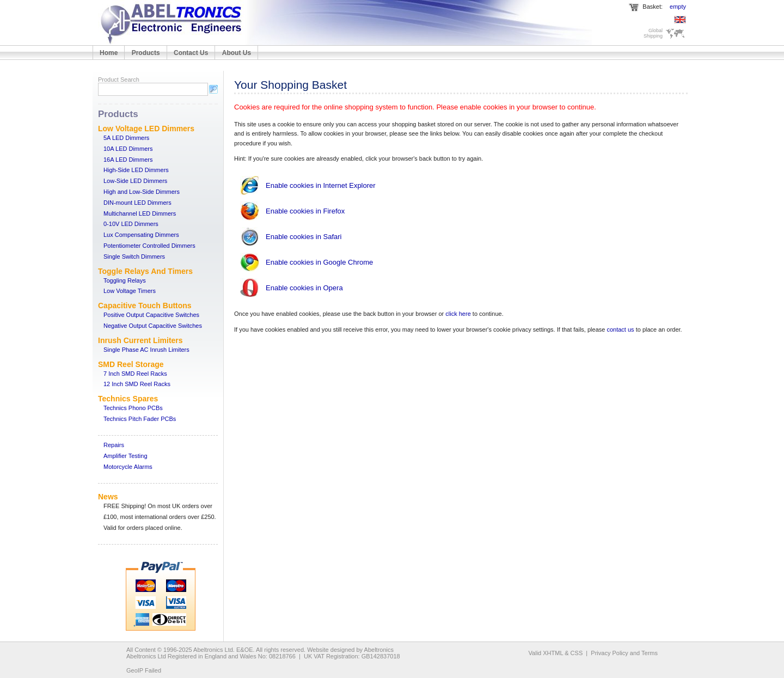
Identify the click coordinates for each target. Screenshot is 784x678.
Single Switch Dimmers (134, 256)
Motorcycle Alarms (128, 467)
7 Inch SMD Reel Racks (135, 374)
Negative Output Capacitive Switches (153, 326)
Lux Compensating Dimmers (141, 235)
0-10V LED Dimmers (131, 224)
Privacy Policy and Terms (624, 653)
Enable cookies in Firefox (305, 211)
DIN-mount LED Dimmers (137, 203)
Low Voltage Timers (130, 291)
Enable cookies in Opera (304, 288)
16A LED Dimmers (128, 160)
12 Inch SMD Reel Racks (137, 384)
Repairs (114, 445)
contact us (620, 329)
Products (146, 53)
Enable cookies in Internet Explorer (321, 185)
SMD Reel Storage (131, 364)
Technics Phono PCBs (133, 408)
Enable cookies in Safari (304, 237)
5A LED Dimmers (126, 138)
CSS (577, 653)
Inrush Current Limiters (140, 340)
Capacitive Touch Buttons (145, 306)
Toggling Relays (125, 280)
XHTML (553, 653)
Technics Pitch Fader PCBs (140, 419)
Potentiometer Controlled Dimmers (149, 246)
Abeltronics (379, 650)
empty (678, 7)
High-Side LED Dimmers (136, 170)
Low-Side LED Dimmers (135, 181)
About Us (237, 53)
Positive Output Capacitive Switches (151, 315)
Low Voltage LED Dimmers (146, 129)
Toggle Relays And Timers (145, 271)
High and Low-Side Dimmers (142, 192)
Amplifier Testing (125, 456)
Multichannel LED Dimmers (140, 213)
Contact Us (191, 53)
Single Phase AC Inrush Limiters (146, 350)
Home (109, 53)
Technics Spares (128, 399)
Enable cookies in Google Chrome (319, 262)
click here (458, 314)
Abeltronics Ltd (213, 650)
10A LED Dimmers (128, 149)
